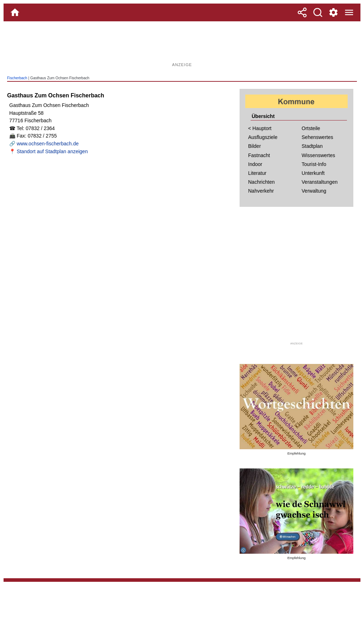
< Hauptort (260, 128)
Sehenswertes (318, 137)
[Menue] (349, 12)
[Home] (15, 12)
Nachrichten (261, 182)
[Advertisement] (182, 44)
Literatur (257, 173)
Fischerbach (17, 78)
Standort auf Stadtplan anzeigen (52, 151)
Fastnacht (259, 155)
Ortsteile (311, 128)
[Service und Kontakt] (333, 12)
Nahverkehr (261, 191)
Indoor (255, 164)
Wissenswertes (318, 155)
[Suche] (318, 12)
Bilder (255, 146)
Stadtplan (312, 146)
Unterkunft (313, 173)
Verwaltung (314, 191)
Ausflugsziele (263, 137)
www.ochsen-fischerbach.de (48, 144)
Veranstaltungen (320, 182)
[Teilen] (302, 12)
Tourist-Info (314, 164)
